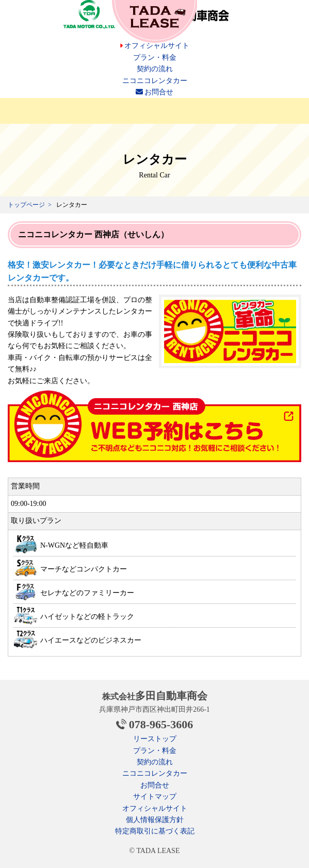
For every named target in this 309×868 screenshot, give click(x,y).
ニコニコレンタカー (155, 81)
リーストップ (155, 739)
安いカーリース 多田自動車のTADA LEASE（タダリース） (155, 21)
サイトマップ (155, 797)
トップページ (26, 205)
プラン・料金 (155, 58)
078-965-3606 (161, 724)
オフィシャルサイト (155, 46)
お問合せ (155, 92)
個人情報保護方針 (155, 820)
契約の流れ (155, 69)
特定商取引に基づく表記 (155, 831)
